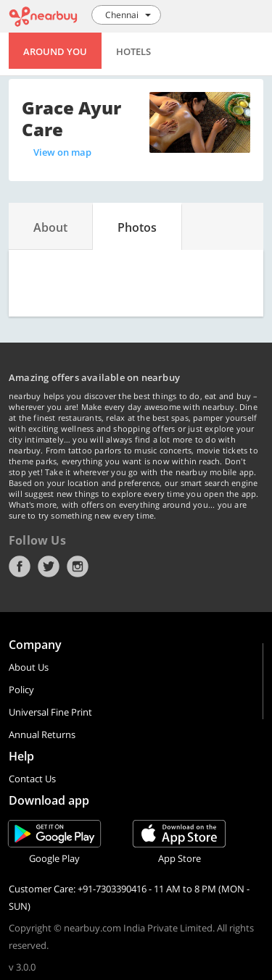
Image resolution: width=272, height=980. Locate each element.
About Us (29, 667)
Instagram (78, 566)
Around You (55, 51)
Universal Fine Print (50, 712)
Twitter (49, 566)
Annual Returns (42, 734)
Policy (21, 690)
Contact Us (32, 779)
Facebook (20, 566)
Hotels (133, 51)
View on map (62, 152)
